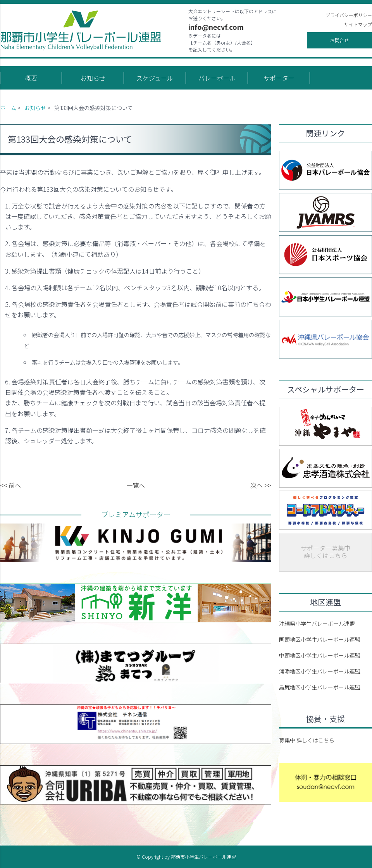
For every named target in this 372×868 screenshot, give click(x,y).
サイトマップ (358, 24)
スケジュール (155, 78)
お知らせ (93, 78)
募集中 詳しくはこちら (307, 740)
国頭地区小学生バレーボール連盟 (320, 639)
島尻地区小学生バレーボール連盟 (320, 687)
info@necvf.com (216, 27)
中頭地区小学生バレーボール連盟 (320, 655)
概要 (31, 78)
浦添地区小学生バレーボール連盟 (320, 671)
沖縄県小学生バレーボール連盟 (317, 623)
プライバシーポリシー (349, 15)
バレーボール (217, 78)
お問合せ (339, 40)
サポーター (279, 78)
